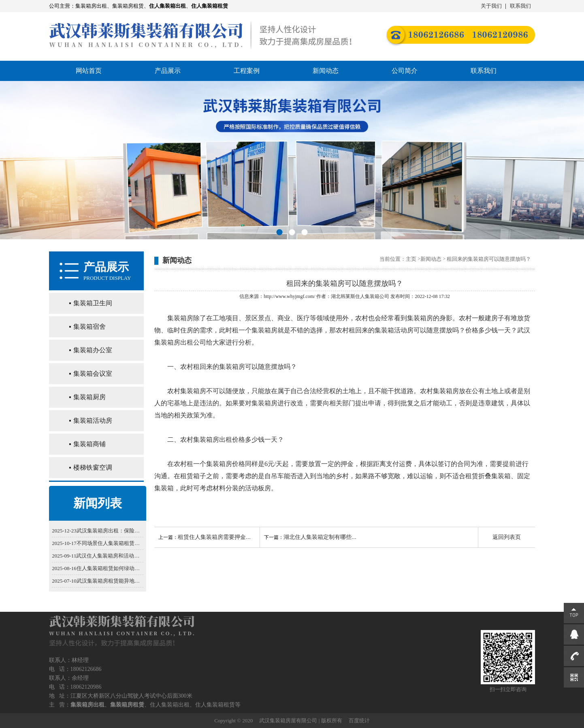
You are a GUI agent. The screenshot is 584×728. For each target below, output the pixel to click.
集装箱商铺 (90, 444)
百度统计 (359, 721)
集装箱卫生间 (93, 303)
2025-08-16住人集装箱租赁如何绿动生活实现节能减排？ (98, 568)
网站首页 (89, 71)
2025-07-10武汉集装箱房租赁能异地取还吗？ (98, 581)
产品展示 (168, 71)
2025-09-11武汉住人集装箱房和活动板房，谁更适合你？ (98, 556)
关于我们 (491, 6)
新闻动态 (326, 71)
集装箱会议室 (93, 374)
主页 (411, 259)
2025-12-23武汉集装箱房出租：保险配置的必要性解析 (98, 531)
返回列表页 (507, 537)
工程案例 (247, 71)
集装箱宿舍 (90, 327)
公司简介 (405, 71)
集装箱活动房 (93, 420)
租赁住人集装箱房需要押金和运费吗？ (226, 537)
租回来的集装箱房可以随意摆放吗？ (489, 259)
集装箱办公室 (93, 350)
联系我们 (520, 6)
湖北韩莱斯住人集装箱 (355, 296)
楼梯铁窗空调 (93, 467)
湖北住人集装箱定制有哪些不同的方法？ (335, 537)
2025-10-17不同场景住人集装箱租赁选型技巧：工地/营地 (98, 543)
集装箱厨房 (90, 397)
